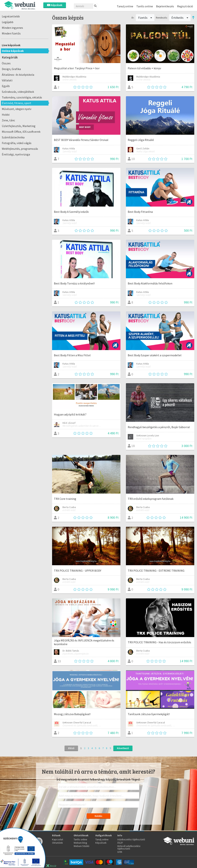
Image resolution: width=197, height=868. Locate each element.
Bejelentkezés (165, 6)
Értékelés (180, 18)
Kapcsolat (58, 839)
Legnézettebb (11, 16)
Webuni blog (80, 843)
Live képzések (11, 45)
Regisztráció (185, 6)
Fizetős (145, 18)
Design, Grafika (11, 69)
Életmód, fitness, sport (17, 103)
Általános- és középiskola (18, 75)
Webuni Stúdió (82, 846)
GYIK (120, 852)
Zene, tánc (8, 120)
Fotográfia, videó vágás (17, 143)
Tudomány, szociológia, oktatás (22, 97)
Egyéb (6, 86)
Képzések (55, 5)
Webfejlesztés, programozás (20, 149)
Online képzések (13, 51)
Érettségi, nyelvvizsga (16, 154)
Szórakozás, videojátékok (18, 92)
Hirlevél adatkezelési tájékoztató (129, 847)
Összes (6, 63)
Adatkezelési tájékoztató (131, 839)
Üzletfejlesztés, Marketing (19, 126)
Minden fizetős (11, 33)
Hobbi (6, 115)
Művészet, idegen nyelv (17, 109)
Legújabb (8, 22)
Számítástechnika (13, 137)
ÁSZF (120, 843)
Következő (123, 748)
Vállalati (7, 80)
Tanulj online (125, 6)
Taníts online (145, 6)
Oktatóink (57, 843)
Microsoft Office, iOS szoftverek (21, 132)
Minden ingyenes (12, 28)
